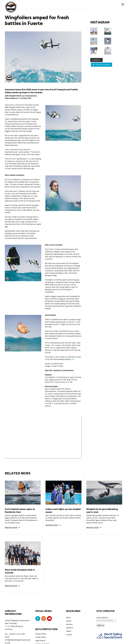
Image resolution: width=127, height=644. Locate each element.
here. (73, 359)
